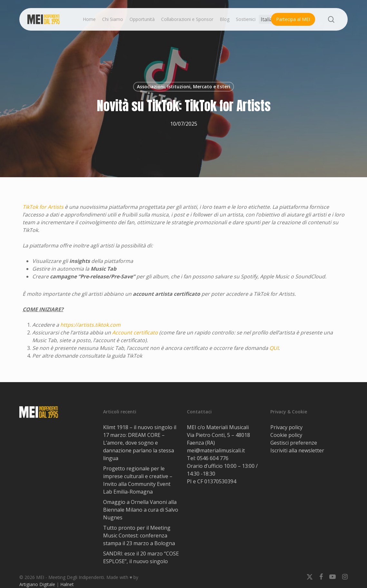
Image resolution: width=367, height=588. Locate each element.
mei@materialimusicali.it (216, 450)
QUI (274, 348)
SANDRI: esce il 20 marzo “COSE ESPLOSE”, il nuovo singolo (141, 557)
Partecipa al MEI (293, 19)
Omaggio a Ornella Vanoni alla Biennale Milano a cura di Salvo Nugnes (141, 510)
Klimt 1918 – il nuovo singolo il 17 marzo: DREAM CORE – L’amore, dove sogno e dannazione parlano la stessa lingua (140, 443)
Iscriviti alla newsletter (297, 450)
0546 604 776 (213, 458)
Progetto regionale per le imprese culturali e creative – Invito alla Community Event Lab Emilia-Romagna (138, 480)
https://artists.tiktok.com (90, 325)
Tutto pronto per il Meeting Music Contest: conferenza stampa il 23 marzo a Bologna (139, 535)
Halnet (67, 584)
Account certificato (135, 333)
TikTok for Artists (43, 207)
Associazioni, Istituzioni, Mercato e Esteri (183, 87)
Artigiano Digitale (37, 584)
